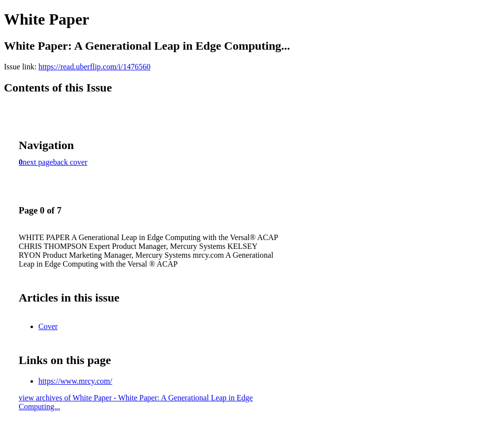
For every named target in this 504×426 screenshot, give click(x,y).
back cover (70, 162)
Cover (48, 326)
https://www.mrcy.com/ (75, 381)
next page (38, 162)
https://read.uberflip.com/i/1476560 (94, 67)
